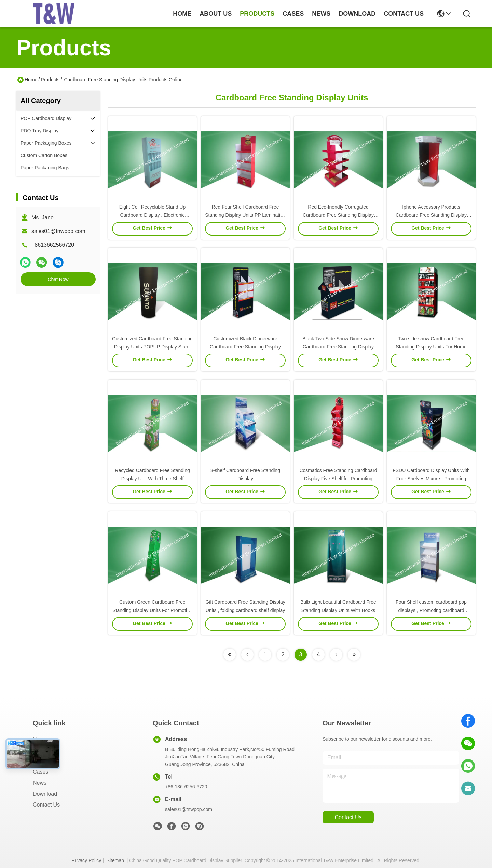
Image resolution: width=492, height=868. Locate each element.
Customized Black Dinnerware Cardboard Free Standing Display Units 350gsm (245, 347)
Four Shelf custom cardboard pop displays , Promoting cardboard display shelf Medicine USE (431, 610)
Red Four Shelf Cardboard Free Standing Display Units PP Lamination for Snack (245, 215)
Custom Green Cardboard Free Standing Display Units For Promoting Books (152, 610)
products (257, 14)
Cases (40, 772)
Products (50, 80)
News (40, 783)
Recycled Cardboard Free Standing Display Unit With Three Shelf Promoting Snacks (152, 479)
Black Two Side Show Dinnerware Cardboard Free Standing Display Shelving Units (338, 347)
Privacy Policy (86, 860)
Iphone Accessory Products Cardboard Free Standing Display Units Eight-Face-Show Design (431, 215)
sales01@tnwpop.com (58, 231)
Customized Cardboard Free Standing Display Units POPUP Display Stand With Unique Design (152, 347)
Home (182, 14)
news (321, 14)
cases (293, 14)
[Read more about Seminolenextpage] (230, 655)
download (357, 14)
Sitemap (115, 860)
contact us (404, 14)
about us (216, 14)
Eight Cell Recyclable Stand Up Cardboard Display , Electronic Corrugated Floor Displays (153, 215)
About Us (44, 750)
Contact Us (46, 805)
